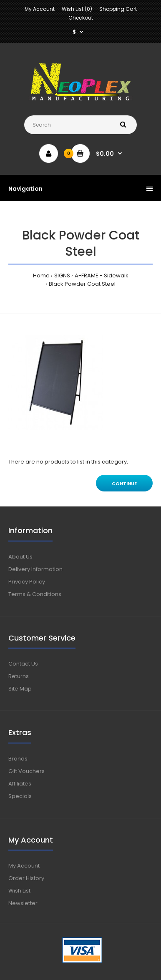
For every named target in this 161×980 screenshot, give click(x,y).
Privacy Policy (27, 582)
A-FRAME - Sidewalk (102, 276)
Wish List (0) (77, 9)
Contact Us (23, 664)
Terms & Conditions (35, 594)
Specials (20, 796)
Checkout (81, 18)
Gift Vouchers (26, 771)
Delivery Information (35, 569)
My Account (40, 9)
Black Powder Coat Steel (82, 284)
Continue (124, 484)
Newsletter (23, 903)
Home (41, 276)
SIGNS (62, 276)
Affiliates (20, 784)
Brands (18, 759)
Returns (19, 676)
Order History (26, 878)
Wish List (19, 891)
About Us (20, 557)
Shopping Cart (118, 9)
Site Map (20, 689)
